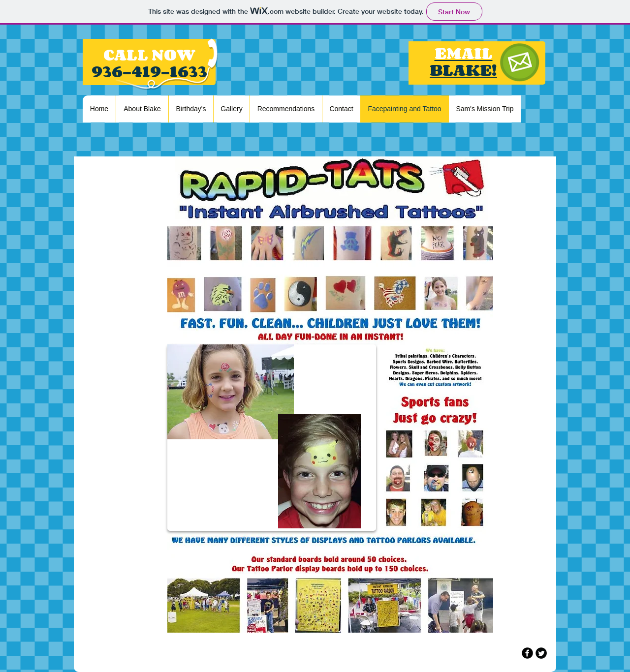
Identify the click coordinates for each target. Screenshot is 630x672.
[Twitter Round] (541, 653)
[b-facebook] (527, 653)
